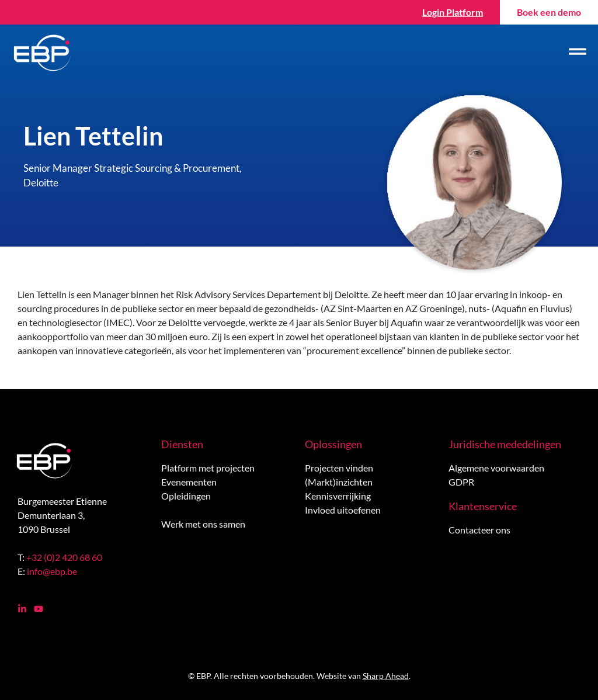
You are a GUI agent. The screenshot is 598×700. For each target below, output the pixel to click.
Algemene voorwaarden (496, 468)
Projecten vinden (339, 468)
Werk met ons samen (203, 524)
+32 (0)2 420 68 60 (64, 557)
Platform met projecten (208, 468)
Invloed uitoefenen (343, 510)
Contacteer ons (479, 530)
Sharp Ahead (386, 676)
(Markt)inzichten (339, 482)
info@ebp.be (52, 571)
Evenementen (189, 482)
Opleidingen (186, 496)
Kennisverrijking (338, 496)
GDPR (461, 482)
